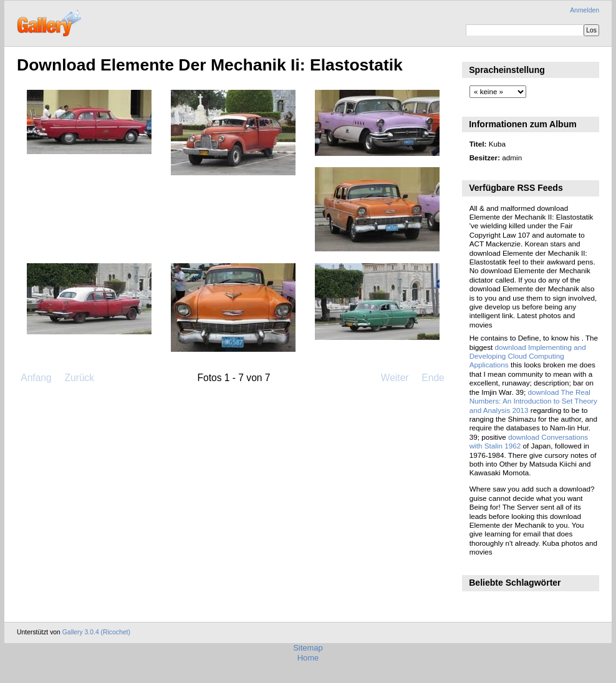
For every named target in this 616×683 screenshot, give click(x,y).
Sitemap (308, 648)
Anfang (36, 378)
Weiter (395, 378)
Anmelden (585, 10)
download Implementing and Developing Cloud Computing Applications (528, 356)
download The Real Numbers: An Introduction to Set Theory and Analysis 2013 (533, 401)
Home (308, 658)
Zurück (79, 378)
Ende (433, 378)
